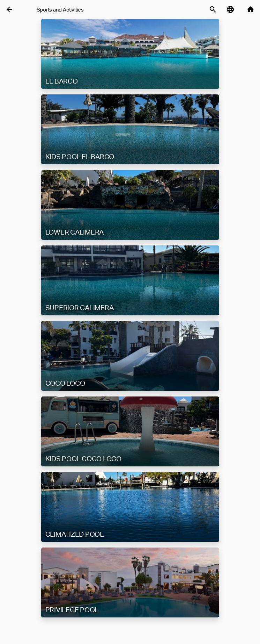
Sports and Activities (60, 10)
